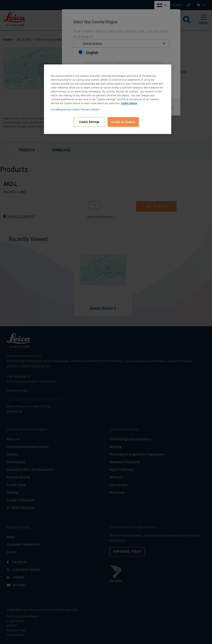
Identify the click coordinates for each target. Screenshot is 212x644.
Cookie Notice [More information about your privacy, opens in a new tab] (129, 103)
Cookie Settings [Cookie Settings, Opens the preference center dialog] (89, 122)
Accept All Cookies (123, 122)
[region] (108, 99)
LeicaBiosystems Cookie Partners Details (75, 109)
